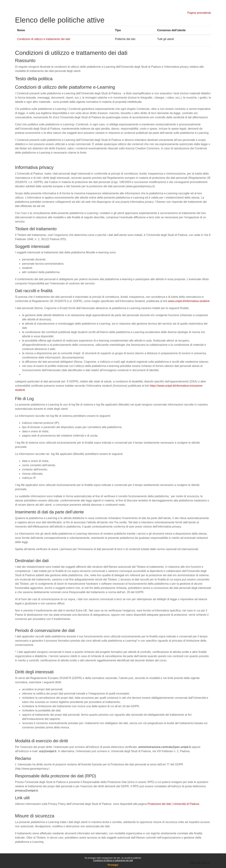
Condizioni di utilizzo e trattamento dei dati (113, 860)
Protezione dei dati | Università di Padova (173, 804)
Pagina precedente (199, 13)
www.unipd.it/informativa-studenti (189, 301)
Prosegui (113, 865)
